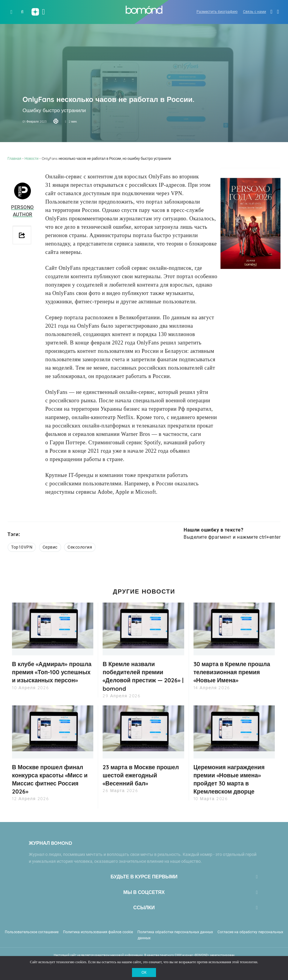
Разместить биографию (217, 12)
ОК (144, 973)
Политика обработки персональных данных (175, 932)
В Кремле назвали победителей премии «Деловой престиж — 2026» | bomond (143, 676)
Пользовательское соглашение (32, 932)
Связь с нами (255, 12)
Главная (14, 158)
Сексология (80, 547)
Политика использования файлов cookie (98, 932)
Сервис (50, 547)
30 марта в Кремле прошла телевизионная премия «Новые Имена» (234, 672)
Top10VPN (22, 547)
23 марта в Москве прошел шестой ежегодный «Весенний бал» (143, 775)
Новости (31, 158)
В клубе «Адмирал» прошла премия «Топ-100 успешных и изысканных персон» (49, 676)
